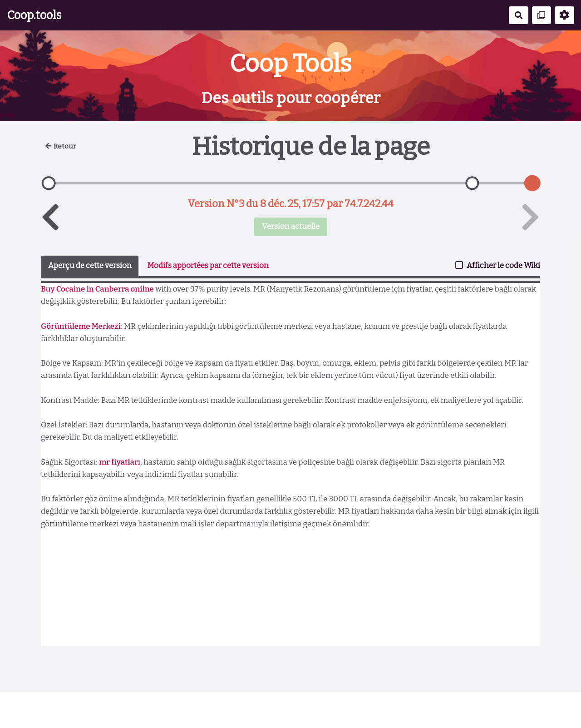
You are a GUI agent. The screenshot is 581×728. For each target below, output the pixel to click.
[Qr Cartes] (542, 15)
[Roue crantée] (564, 15)
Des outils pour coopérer (291, 98)
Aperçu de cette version (90, 265)
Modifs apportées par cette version (208, 265)
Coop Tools (290, 63)
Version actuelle (291, 226)
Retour (61, 146)
